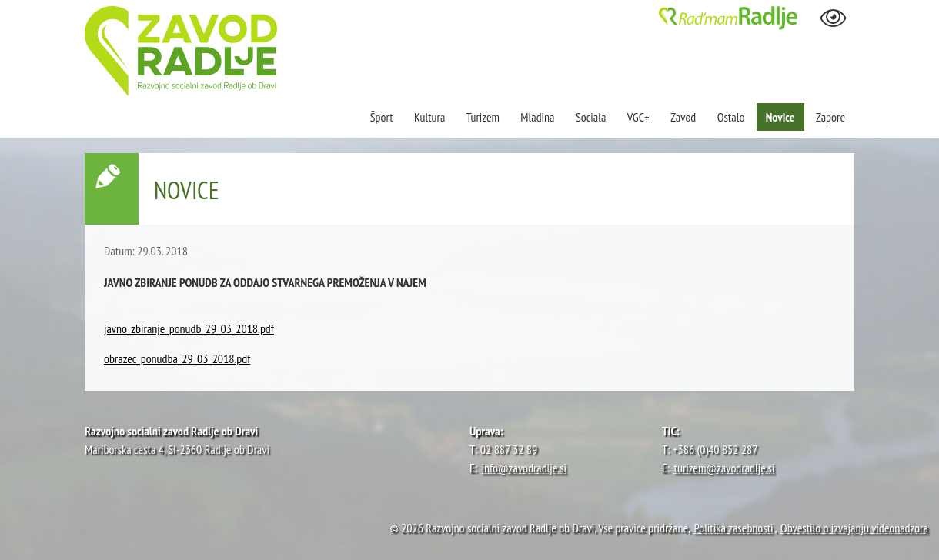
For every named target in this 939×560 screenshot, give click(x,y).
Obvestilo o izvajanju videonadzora (854, 528)
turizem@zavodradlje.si (725, 468)
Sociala (591, 117)
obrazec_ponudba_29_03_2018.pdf (177, 358)
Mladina (537, 117)
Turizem (483, 117)
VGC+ (638, 117)
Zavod (683, 117)
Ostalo (731, 117)
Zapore (830, 117)
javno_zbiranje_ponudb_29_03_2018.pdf (189, 328)
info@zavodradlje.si (525, 468)
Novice (780, 117)
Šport (383, 117)
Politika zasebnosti (733, 528)
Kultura (429, 117)
